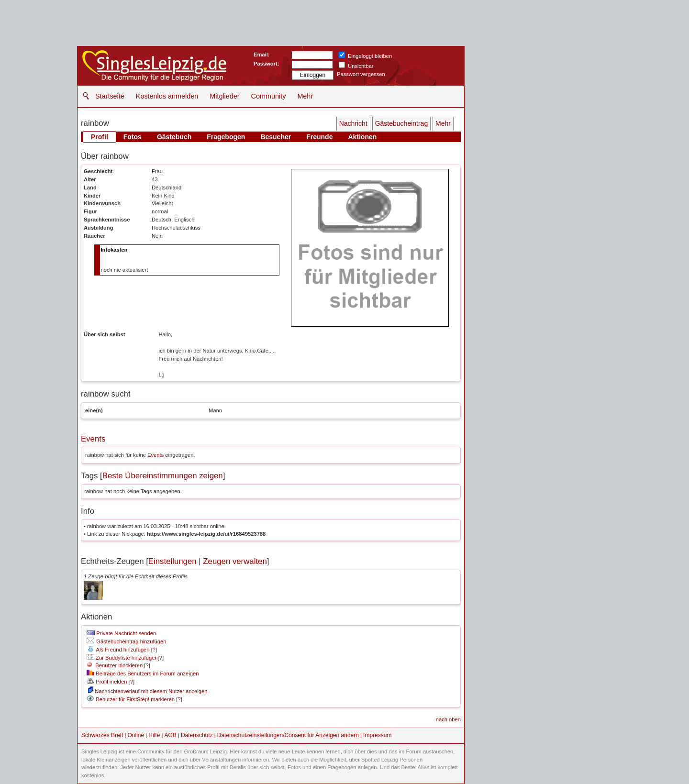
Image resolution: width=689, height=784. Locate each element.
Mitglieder (224, 96)
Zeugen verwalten (235, 561)
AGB (170, 735)
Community (269, 96)
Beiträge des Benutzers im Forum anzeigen (143, 674)
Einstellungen (172, 561)
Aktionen (362, 137)
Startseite (110, 96)
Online (136, 735)
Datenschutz (197, 735)
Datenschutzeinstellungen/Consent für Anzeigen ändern (288, 735)
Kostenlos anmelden (167, 96)
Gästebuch (174, 137)
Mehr (305, 96)
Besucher (276, 137)
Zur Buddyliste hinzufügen (122, 658)
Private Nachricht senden (121, 633)
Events (93, 439)
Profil (100, 137)
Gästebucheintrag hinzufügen (126, 641)
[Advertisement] (539, 105)
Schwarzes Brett (102, 735)
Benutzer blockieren (115, 665)
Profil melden (107, 682)
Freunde (319, 137)
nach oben (448, 719)
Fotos (133, 137)
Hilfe (154, 735)
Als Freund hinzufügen (118, 650)
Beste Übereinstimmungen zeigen (163, 476)
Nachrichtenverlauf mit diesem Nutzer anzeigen (148, 691)
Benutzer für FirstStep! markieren (135, 699)
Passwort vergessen (361, 74)
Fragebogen (226, 137)
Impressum (377, 735)
